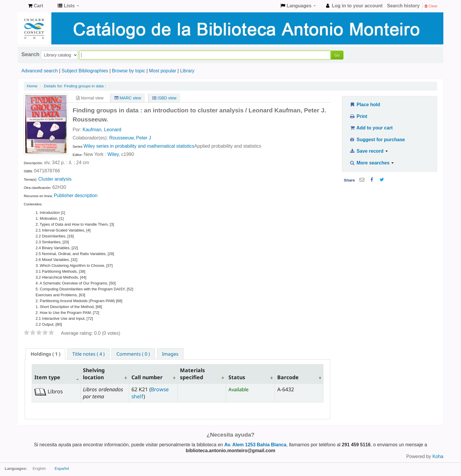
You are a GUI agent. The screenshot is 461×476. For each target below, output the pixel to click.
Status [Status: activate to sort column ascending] (237, 377)
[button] (35, 6)
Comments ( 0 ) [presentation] (133, 354)
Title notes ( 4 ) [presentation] (88, 354)
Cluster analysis (55, 179)
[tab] (45, 354)
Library (187, 71)
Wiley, (113, 154)
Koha (438, 456)
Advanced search (40, 71)
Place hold (365, 105)
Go (337, 55)
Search (30, 54)
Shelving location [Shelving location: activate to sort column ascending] (94, 374)
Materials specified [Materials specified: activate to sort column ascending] (192, 374)
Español (62, 468)
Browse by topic (129, 71)
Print (358, 116)
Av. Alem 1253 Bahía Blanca (255, 445)
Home (32, 86)
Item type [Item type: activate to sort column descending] (47, 377)
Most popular (163, 71)
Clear (431, 6)
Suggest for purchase (377, 140)
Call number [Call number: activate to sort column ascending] (147, 377)
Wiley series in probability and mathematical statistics (139, 146)
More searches (372, 163)
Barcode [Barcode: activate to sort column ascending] (288, 377)
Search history (403, 6)
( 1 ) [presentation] (45, 354)
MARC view (128, 98)
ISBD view (164, 98)
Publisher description (76, 195)
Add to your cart (371, 128)
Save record (369, 151)
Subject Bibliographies (85, 71)
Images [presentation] (170, 354)
